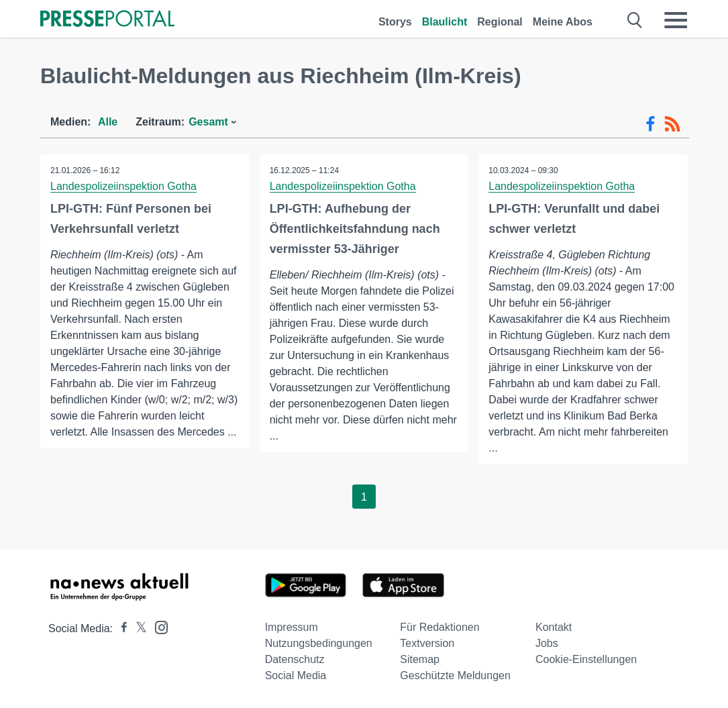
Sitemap (420, 659)
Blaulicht (445, 22)
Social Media (296, 675)
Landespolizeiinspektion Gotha (123, 186)
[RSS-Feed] (672, 124)
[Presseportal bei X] (137, 628)
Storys (395, 22)
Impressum (292, 627)
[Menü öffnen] (676, 20)
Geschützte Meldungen (455, 675)
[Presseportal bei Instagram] (157, 626)
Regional (500, 22)
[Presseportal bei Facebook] (120, 628)
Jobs (547, 643)
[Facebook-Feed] (651, 124)
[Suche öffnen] (635, 20)
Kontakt (554, 627)
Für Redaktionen (439, 627)
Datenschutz (295, 659)
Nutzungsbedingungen (319, 643)
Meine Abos (563, 22)
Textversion (427, 643)
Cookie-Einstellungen (586, 659)
